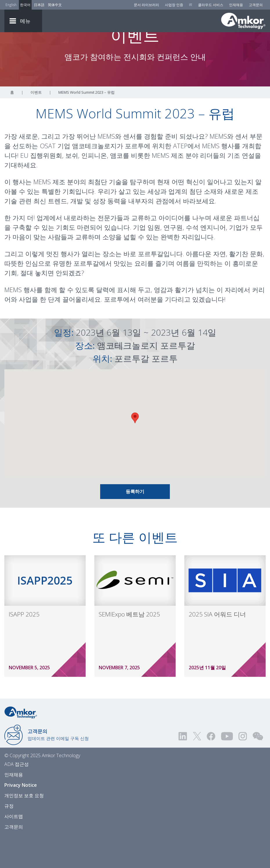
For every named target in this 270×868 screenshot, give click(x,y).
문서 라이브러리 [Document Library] (146, 5)
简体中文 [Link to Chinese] (55, 5)
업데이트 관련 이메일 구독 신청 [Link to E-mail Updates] (58, 766)
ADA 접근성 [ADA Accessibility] (17, 796)
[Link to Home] (21, 744)
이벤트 (36, 124)
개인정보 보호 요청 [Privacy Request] (24, 827)
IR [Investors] (191, 5)
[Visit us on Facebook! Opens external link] (211, 768)
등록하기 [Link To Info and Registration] (135, 523)
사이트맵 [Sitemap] (14, 848)
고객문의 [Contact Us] (256, 5)
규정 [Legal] (9, 838)
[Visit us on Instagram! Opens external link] (243, 768)
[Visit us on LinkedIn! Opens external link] (183, 768)
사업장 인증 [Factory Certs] (174, 5)
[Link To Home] (243, 21)
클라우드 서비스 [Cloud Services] (211, 5)
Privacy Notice (21, 817)
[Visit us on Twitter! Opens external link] (197, 768)
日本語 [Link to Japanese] (39, 5)
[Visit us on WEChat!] (258, 768)
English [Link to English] (11, 5)
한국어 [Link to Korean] (25, 5)
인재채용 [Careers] (236, 5)
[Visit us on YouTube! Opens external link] (227, 768)
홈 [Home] (12, 124)
